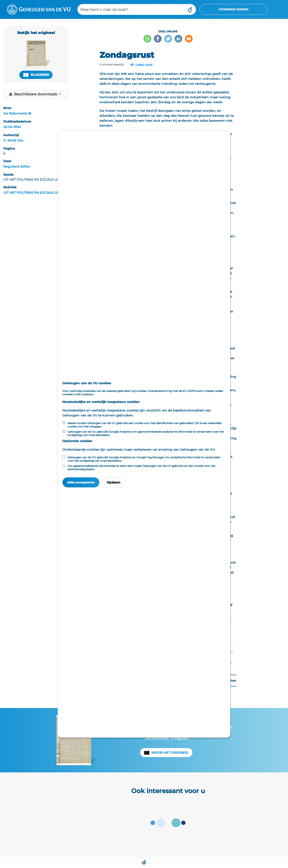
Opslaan (114, 482)
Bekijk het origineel (170, 753)
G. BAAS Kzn (13, 140)
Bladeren (36, 75)
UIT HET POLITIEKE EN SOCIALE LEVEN (34, 193)
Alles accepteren (81, 482)
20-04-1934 (12, 127)
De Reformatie (15, 113)
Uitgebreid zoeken (233, 9)
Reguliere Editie (17, 166)
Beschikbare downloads (33, 94)
